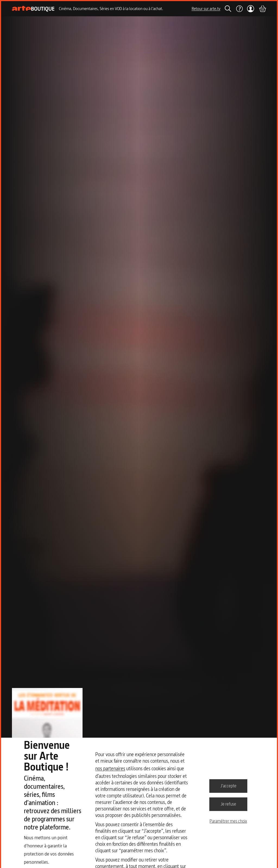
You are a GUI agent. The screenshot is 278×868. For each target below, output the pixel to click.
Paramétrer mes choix (228, 821)
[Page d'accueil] (33, 9)
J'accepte (228, 786)
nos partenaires (110, 768)
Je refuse (228, 804)
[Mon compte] (251, 9)
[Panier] (262, 9)
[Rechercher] (228, 9)
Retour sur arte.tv (206, 9)
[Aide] (239, 9)
